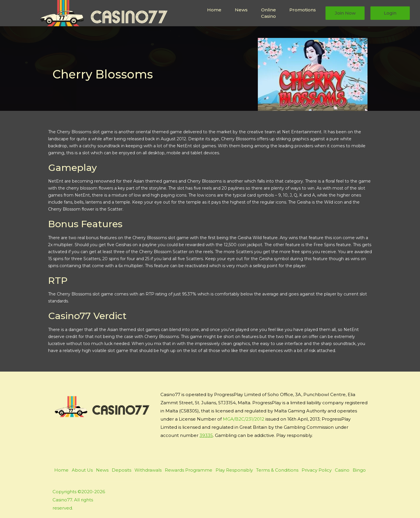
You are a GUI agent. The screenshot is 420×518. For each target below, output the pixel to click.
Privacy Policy (317, 470)
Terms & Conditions (277, 470)
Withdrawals (148, 470)
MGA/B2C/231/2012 (244, 419)
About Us (82, 470)
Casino (342, 470)
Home (214, 10)
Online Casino (268, 13)
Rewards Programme (189, 470)
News (241, 10)
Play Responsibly (234, 470)
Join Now (345, 13)
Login (390, 13)
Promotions (303, 10)
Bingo (359, 470)
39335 (206, 435)
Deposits (121, 470)
